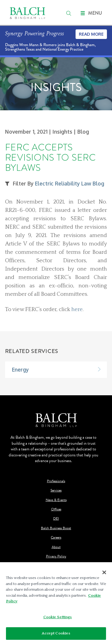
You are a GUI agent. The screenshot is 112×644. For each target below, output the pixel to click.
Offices (56, 509)
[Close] (104, 572)
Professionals (56, 481)
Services (56, 490)
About (56, 547)
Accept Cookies (56, 633)
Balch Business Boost (56, 528)
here (77, 309)
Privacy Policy (56, 556)
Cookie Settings (58, 617)
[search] (69, 13)
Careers (56, 537)
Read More (91, 34)
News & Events (56, 500)
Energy (20, 369)
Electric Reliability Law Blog (70, 183)
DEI (56, 519)
